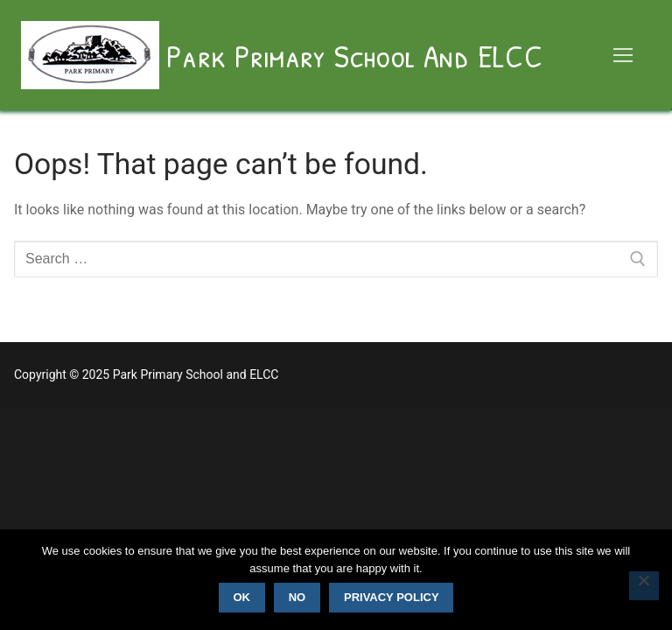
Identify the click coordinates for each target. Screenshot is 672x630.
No (297, 597)
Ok (241, 597)
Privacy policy (392, 597)
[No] (644, 586)
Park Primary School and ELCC (354, 56)
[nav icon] (623, 55)
